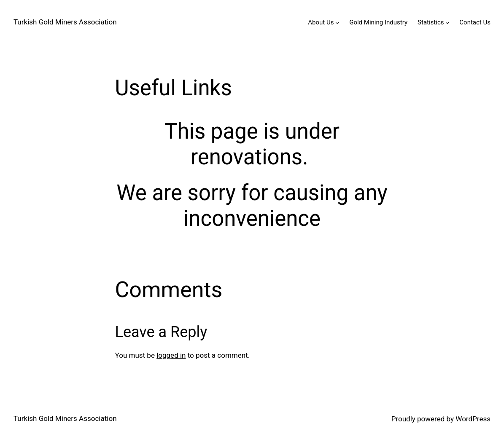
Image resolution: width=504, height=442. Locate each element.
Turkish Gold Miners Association (65, 22)
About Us (321, 22)
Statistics (431, 22)
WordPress (473, 419)
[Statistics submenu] (447, 23)
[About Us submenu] (337, 23)
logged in (171, 355)
